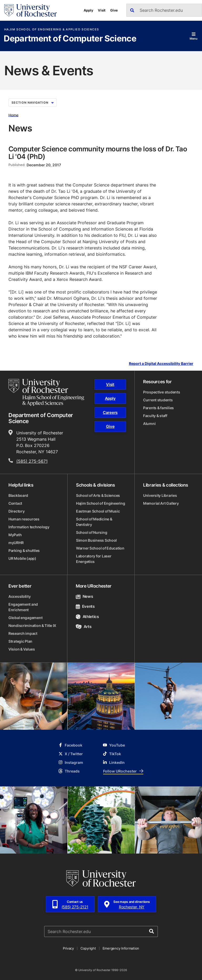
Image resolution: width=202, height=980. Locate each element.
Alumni (149, 424)
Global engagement (25, 618)
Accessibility (19, 596)
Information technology (29, 527)
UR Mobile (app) (22, 558)
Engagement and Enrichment (23, 607)
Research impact (23, 633)
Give (114, 10)
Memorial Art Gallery (161, 503)
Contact (15, 503)
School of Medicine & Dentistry (94, 522)
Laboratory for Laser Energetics (94, 559)
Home (13, 115)
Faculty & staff (155, 416)
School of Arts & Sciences (98, 495)
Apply (89, 10)
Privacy (68, 948)
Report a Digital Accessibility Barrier (161, 363)
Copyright (88, 948)
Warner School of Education (100, 548)
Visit (102, 10)
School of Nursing (92, 532)
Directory (16, 511)
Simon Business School (96, 540)
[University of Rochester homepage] (31, 10)
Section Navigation (33, 103)
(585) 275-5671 (32, 461)
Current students (158, 400)
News (84, 596)
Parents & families (158, 408)
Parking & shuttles (24, 550)
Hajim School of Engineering (100, 503)
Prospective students (161, 392)
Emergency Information (121, 948)
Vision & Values (22, 649)
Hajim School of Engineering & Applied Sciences (52, 30)
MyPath (15, 535)
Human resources (24, 519)
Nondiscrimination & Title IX (32, 625)
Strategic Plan (20, 641)
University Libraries (160, 495)
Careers (110, 412)
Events (85, 606)
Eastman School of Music (98, 511)
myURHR (16, 543)
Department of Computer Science (70, 39)
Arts (84, 627)
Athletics (87, 617)
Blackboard (18, 495)
